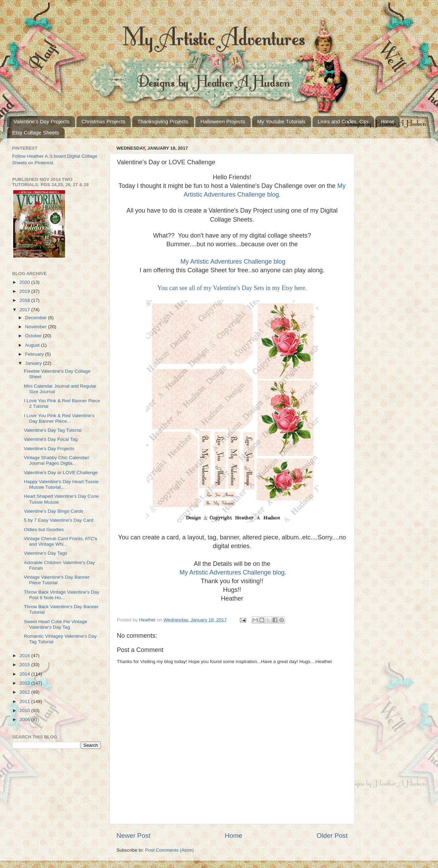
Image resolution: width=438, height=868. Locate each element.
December (36, 318)
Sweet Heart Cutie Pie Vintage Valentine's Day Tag (56, 624)
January (34, 363)
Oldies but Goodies (44, 530)
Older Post (332, 836)
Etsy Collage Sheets (36, 133)
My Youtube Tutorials (281, 121)
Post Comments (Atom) (170, 850)
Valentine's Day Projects (42, 121)
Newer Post (133, 836)
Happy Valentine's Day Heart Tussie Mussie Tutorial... (61, 484)
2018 (25, 300)
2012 (25, 692)
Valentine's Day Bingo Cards (54, 511)
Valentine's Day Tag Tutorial (53, 430)
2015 (25, 665)
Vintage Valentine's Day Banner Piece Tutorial (57, 580)
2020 (25, 282)
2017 (25, 310)
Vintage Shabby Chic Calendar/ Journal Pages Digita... (57, 460)
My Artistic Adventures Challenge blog (233, 262)
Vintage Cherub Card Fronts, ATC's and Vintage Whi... (61, 541)
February (35, 354)
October (34, 336)
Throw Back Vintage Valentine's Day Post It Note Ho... (62, 595)
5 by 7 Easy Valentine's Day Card (59, 520)
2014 (25, 674)
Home (387, 121)
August (33, 345)
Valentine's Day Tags (46, 553)
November (36, 327)
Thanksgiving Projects (163, 121)
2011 (25, 701)
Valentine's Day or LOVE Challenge (61, 473)
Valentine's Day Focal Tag (51, 439)
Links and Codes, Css (343, 121)
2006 (25, 720)
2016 (25, 656)
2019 (25, 291)
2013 (25, 683)
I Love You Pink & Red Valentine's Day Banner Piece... (59, 418)
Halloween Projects (223, 121)
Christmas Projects (104, 121)
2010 (25, 710)
